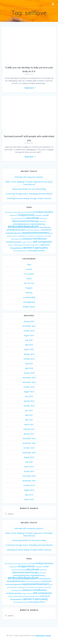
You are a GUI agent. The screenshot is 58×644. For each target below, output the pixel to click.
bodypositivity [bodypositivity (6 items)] (26, 215)
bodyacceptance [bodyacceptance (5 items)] (44, 212)
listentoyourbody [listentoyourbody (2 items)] (17, 239)
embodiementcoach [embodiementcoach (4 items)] (16, 230)
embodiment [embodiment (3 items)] (46, 230)
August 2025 (29, 335)
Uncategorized (29, 302)
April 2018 (29, 495)
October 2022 (29, 406)
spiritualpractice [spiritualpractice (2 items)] (34, 245)
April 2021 (29, 420)
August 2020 (29, 457)
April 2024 (29, 368)
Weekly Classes (29, 307)
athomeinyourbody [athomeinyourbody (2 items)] (19, 212)
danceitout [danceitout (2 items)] (43, 218)
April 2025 (29, 345)
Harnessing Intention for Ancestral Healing (29, 189)
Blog (29, 264)
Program (29, 288)
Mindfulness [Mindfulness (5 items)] (40, 239)
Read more (29, 88)
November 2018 (29, 481)
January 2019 (29, 471)
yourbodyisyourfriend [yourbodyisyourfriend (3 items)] (36, 251)
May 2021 (29, 415)
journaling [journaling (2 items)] (47, 236)
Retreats (29, 293)
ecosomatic (29, 274)
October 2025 (29, 331)
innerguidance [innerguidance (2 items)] (22, 236)
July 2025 (29, 340)
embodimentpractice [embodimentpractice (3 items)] (14, 233)
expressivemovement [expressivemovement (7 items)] (36, 233)
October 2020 (29, 448)
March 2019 (29, 467)
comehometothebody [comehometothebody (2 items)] (18, 218)
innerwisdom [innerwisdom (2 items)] (39, 236)
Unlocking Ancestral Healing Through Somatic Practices (29, 198)
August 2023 (29, 392)
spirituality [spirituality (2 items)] (25, 245)
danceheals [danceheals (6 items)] (33, 218)
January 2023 (29, 401)
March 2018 (29, 499)
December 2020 (29, 438)
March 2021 (29, 424)
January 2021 (29, 434)
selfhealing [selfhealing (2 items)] (18, 245)
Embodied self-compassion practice (29, 177)
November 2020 (29, 443)
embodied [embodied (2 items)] (42, 221)
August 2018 (29, 490)
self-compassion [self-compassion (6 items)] (43, 242)
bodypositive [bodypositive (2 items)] (13, 215)
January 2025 (29, 354)
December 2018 (29, 476)
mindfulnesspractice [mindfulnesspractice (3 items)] (14, 242)
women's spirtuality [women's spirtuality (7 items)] (35, 248)
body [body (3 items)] (33, 212)
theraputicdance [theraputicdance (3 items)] (16, 248)
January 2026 (29, 321)
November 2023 (29, 382)
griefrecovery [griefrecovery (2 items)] (12, 236)
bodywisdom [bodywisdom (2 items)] (39, 215)
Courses (29, 269)
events (29, 279)
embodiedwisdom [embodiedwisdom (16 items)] (23, 227)
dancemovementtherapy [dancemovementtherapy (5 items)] (25, 221)
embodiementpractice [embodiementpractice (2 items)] (33, 230)
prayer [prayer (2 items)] (24, 242)
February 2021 (29, 429)
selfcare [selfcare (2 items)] (11, 245)
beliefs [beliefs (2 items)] (29, 212)
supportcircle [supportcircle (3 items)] (45, 245)
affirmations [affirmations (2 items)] (9, 212)
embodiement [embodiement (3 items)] (45, 227)
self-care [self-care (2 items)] (30, 242)
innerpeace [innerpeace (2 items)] (31, 236)
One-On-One (29, 283)
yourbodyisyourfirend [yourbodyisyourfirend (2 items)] (20, 251)
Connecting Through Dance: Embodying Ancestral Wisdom (29, 194)
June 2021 (29, 410)
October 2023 (29, 387)
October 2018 (29, 485)
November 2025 (29, 326)
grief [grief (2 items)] (51, 233)
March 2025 (29, 349)
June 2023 (29, 396)
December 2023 (29, 378)
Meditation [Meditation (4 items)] (28, 239)
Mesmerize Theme (43, 635)
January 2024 (29, 373)
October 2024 (29, 359)
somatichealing (29, 297)
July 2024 (29, 363)
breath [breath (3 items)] (46, 215)
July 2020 (29, 462)
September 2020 (29, 453)
